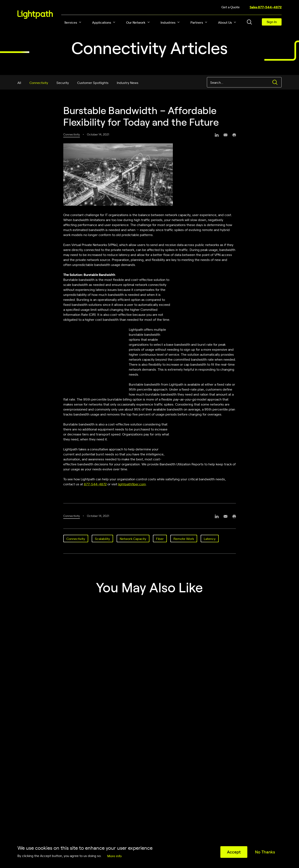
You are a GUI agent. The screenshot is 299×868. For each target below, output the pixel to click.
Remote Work (184, 539)
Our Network (136, 22)
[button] (80, 22)
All (19, 82)
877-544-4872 (95, 484)
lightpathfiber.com (132, 484)
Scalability (102, 539)
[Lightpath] (35, 15)
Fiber (160, 539)
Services (71, 22)
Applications (102, 22)
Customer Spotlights (93, 82)
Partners (197, 22)
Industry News (128, 82)
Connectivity (39, 82)
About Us (225, 22)
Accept (234, 852)
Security (63, 82)
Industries (168, 22)
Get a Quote (231, 7)
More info (114, 856)
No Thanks (265, 852)
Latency (210, 539)
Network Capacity (133, 539)
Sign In (272, 22)
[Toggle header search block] (249, 22)
